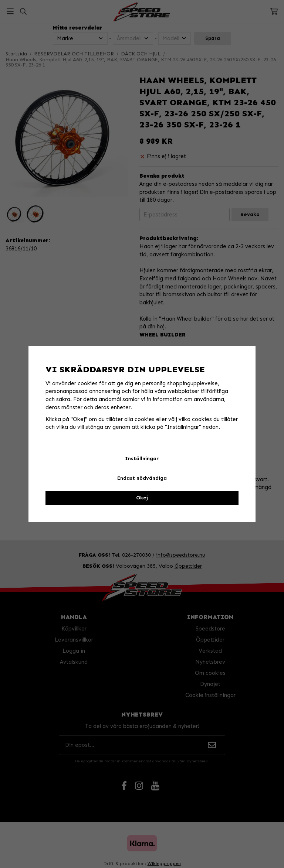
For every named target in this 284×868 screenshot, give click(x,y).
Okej (142, 498)
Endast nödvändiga (142, 478)
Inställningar (142, 459)
